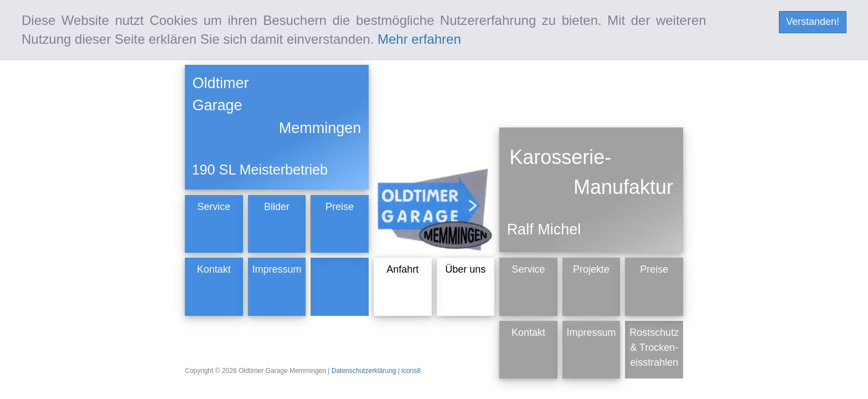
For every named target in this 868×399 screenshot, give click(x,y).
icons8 (411, 371)
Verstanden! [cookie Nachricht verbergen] (813, 22)
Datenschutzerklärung (365, 371)
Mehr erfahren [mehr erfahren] (419, 39)
